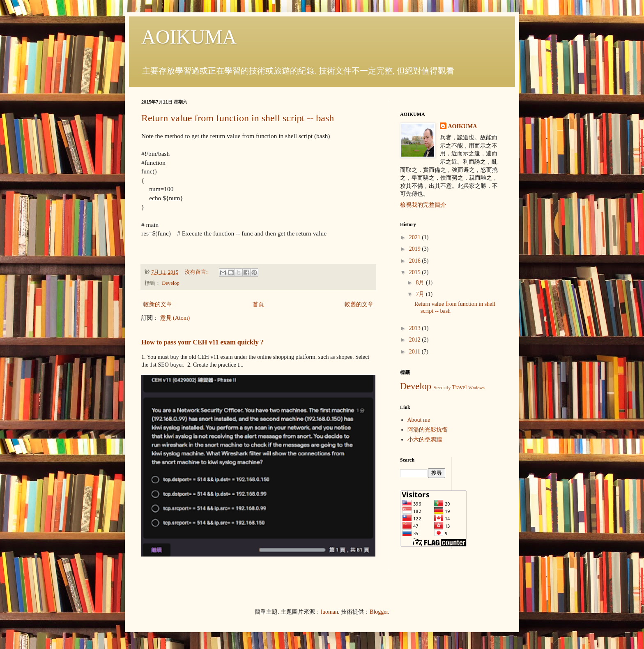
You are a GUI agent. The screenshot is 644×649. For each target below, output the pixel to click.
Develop (171, 283)
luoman (329, 612)
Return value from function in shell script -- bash (238, 118)
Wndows (476, 388)
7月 (421, 294)
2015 (416, 272)
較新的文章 (158, 304)
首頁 (258, 304)
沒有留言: (197, 272)
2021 (416, 237)
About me (419, 420)
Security (442, 388)
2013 (416, 328)
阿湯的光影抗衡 (428, 430)
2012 (416, 340)
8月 (421, 283)
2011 (415, 352)
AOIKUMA (189, 37)
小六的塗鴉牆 (425, 440)
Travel (460, 387)
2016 (416, 261)
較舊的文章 (359, 304)
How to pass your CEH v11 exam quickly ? (202, 342)
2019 (416, 249)
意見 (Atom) (175, 318)
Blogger (379, 612)
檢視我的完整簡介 (423, 205)
